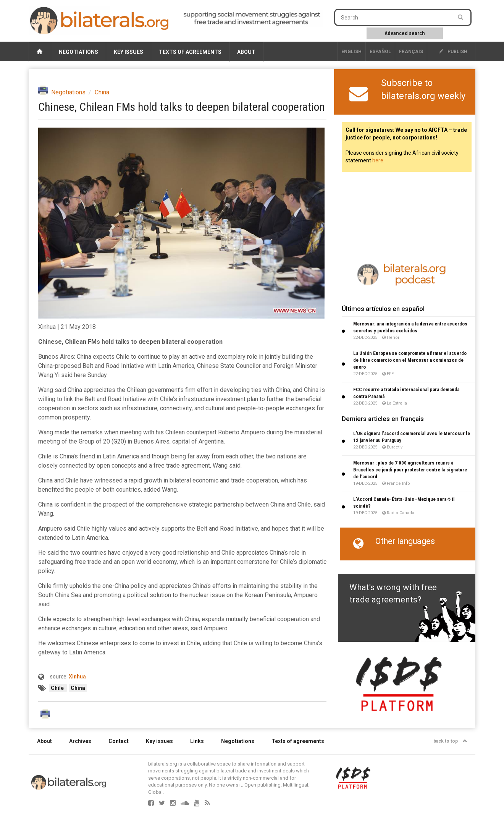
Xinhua (77, 677)
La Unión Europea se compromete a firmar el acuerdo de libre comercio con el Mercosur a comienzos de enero (410, 360)
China (102, 92)
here (378, 160)
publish (453, 52)
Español (380, 52)
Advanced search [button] (405, 33)
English (351, 52)
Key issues (128, 52)
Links (197, 741)
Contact (119, 741)
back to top (450, 741)
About (246, 52)
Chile (58, 688)
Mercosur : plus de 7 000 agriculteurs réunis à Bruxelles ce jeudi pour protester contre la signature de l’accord (410, 470)
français (411, 52)
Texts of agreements (190, 52)
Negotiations (78, 52)
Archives (80, 741)
